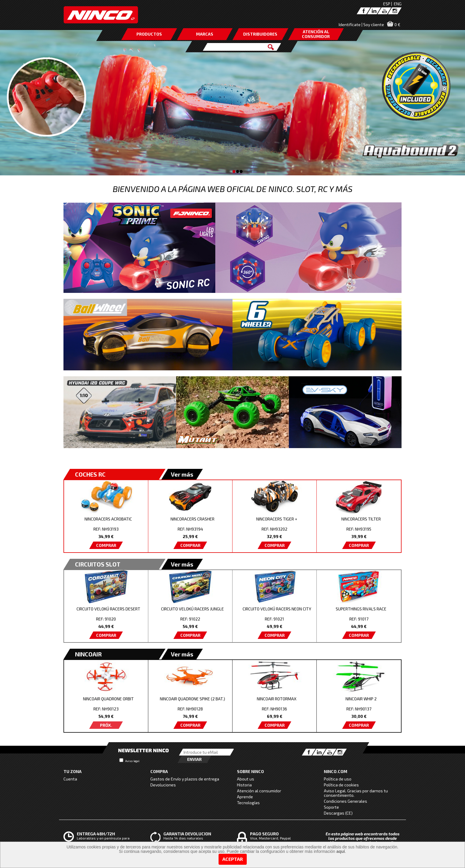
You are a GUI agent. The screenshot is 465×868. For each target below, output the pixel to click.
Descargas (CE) (338, 813)
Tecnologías (248, 803)
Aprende (245, 797)
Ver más (182, 474)
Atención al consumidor (259, 791)
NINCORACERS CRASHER (192, 519)
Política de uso (338, 779)
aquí (341, 851)
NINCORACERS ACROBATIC (108, 519)
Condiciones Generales (345, 801)
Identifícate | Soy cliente (361, 24)
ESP (387, 4)
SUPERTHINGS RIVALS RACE (361, 609)
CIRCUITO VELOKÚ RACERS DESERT (108, 609)
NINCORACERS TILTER (361, 519)
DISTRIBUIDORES (260, 34)
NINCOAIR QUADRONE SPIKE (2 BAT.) (192, 699)
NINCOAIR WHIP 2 (361, 699)
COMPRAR (106, 545)
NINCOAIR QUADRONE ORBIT (108, 699)
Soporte (331, 807)
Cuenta (70, 779)
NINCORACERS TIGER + (277, 519)
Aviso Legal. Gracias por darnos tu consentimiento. (356, 793)
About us (246, 779)
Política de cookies (341, 785)
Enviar (194, 759)
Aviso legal (132, 761)
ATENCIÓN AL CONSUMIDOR (316, 34)
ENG (398, 4)
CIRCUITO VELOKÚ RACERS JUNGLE (192, 609)
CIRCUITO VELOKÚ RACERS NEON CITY (277, 609)
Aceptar (233, 859)
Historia (244, 785)
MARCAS (205, 34)
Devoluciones (163, 785)
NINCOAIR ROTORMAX (277, 699)
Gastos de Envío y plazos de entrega (185, 779)
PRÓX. (106, 725)
